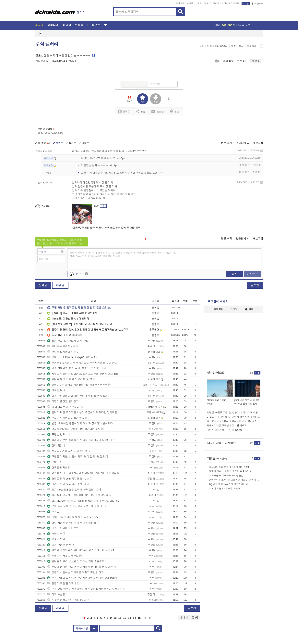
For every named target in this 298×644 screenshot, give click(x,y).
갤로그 (207, 3)
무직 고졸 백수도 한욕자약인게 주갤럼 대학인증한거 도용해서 (85, 589)
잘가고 (53, 512)
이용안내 (252, 46)
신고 (174, 111)
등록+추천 (252, 274)
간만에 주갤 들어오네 (62, 583)
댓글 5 (256, 61)
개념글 (60, 285)
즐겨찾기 (219, 309)
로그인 (246, 4)
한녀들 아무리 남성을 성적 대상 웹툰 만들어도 (76, 561)
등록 (234, 274)
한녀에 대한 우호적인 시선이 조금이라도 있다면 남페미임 (82, 412)
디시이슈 (230, 443)
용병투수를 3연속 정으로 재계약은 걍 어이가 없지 (235, 480)
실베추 (124, 112)
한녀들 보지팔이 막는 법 (63, 352)
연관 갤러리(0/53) (218, 46)
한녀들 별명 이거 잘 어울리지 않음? (70, 379)
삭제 (261, 151)
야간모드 (257, 4)
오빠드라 (54, 462)
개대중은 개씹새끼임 (61, 346)
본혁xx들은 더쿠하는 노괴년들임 (226, 476)
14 (134, 618)
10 (115, 618)
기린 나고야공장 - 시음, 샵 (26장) (224, 430)
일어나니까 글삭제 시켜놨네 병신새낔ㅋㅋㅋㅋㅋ (77, 385)
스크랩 (217, 61)
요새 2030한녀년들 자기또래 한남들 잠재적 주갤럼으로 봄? (83, 501)
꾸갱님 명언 (56, 539)
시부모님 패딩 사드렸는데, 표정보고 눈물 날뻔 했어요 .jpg (82, 374)
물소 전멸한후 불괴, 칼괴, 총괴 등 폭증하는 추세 (77, 368)
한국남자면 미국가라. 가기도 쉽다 (69, 451)
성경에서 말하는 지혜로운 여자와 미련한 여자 (75, 572)
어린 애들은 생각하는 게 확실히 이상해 (72, 523)
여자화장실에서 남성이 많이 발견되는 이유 (74, 429)
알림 (249, 309)
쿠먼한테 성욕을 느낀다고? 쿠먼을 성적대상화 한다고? (81, 550)
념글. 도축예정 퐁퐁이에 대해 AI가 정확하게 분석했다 (80, 423)
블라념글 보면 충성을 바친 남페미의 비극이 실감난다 (80, 440)
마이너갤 (180, 3)
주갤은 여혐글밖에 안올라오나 (67, 600)
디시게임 (217, 3)
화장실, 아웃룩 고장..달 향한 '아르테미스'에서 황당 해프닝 (234, 413)
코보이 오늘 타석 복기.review (224, 489)
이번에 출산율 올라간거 (63, 401)
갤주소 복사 (237, 46)
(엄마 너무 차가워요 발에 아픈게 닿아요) (72, 517)
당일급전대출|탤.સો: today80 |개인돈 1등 (72, 357)
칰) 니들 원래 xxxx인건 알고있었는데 (228, 484)
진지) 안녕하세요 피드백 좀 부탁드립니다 (73, 490)
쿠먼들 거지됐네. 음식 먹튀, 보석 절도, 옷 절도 (76, 457)
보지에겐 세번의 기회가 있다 (66, 418)
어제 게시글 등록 (233, 25)
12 (125, 618)
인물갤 (199, 3)
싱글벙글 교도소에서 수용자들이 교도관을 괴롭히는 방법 (234, 421)
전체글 (43, 285)
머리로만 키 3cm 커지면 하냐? (67, 484)
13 (130, 618)
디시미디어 (214, 443)
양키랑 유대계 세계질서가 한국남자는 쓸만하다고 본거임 (82, 473)
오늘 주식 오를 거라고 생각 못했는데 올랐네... (76, 506)
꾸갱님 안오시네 (59, 434)
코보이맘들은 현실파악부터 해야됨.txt (229, 467)
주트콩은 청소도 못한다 (63, 556)
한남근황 (54, 534)
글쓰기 (255, 285)
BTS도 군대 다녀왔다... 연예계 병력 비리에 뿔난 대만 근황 (234, 417)
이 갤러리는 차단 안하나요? (65, 407)
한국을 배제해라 (59, 468)
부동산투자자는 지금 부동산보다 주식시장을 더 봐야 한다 (82, 363)
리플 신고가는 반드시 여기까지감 (68, 341)
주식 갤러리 (47, 44)
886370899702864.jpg (50, 133)
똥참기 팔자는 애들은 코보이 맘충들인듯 (230, 471)
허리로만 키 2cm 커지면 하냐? (67, 479)
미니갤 (190, 3)
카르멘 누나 (56, 390)
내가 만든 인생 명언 (61, 545)
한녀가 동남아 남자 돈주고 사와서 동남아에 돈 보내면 (80, 567)
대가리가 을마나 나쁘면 (63, 528)
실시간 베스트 (216, 373)
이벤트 (227, 3)
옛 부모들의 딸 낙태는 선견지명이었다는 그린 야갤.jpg (80, 578)
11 (120, 618)
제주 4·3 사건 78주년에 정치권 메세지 (227, 426)
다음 (146, 618)
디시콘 (236, 3)
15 (139, 618)
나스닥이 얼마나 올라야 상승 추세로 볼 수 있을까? (78, 396)
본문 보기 (226, 143)
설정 (201, 46)
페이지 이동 (189, 618)
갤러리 (39, 25)
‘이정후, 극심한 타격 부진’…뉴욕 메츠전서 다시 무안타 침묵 (106, 228)
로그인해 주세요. (218, 301)
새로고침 (258, 143)
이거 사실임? (57, 594)
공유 (141, 111)
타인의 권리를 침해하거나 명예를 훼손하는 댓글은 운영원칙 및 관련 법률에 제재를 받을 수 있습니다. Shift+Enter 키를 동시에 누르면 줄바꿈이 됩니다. (123, 255)
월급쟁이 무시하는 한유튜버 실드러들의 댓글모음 (78, 495)
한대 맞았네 (56, 446)
